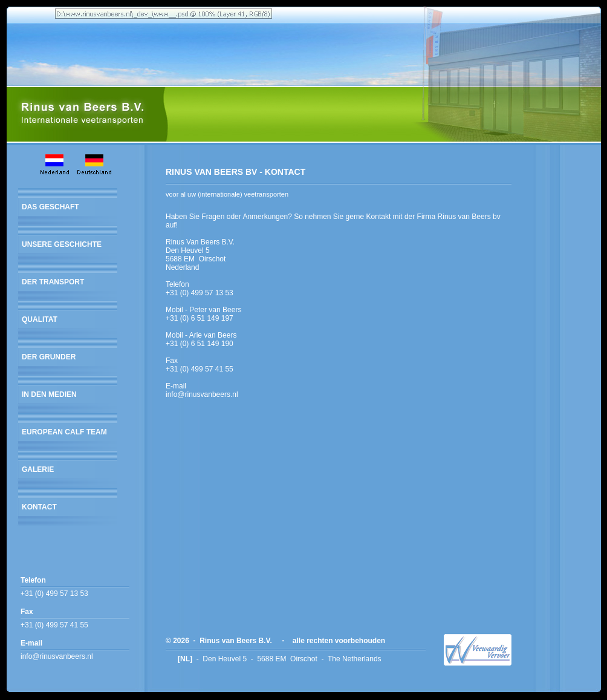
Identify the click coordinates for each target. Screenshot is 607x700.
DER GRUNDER (49, 357)
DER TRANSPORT (53, 282)
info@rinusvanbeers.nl (57, 656)
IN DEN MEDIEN (49, 394)
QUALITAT (40, 319)
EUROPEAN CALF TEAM (64, 432)
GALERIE (38, 469)
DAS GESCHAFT (50, 207)
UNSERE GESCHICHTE (62, 244)
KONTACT (39, 507)
